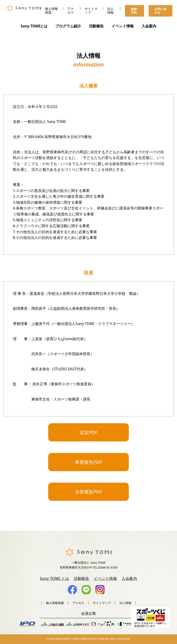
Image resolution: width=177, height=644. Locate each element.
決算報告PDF (88, 492)
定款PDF (88, 432)
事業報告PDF (88, 462)
